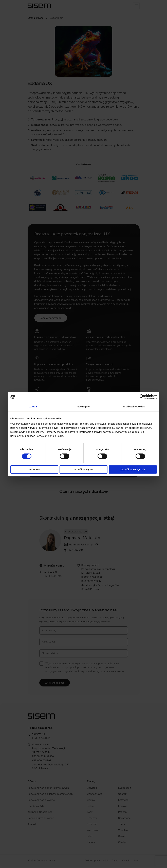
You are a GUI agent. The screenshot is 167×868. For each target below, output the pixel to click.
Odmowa (34, 469)
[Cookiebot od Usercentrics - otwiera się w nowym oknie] (142, 397)
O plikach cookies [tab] (134, 407)
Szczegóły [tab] (83, 407)
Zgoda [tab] (33, 407)
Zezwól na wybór (83, 469)
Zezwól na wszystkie (133, 469)
